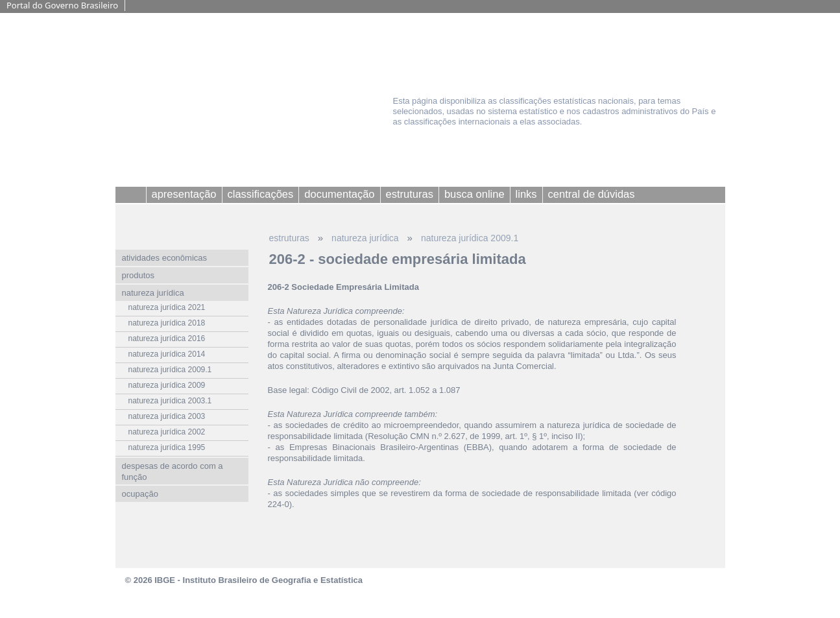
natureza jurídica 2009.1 (470, 238)
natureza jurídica (365, 238)
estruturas (289, 238)
